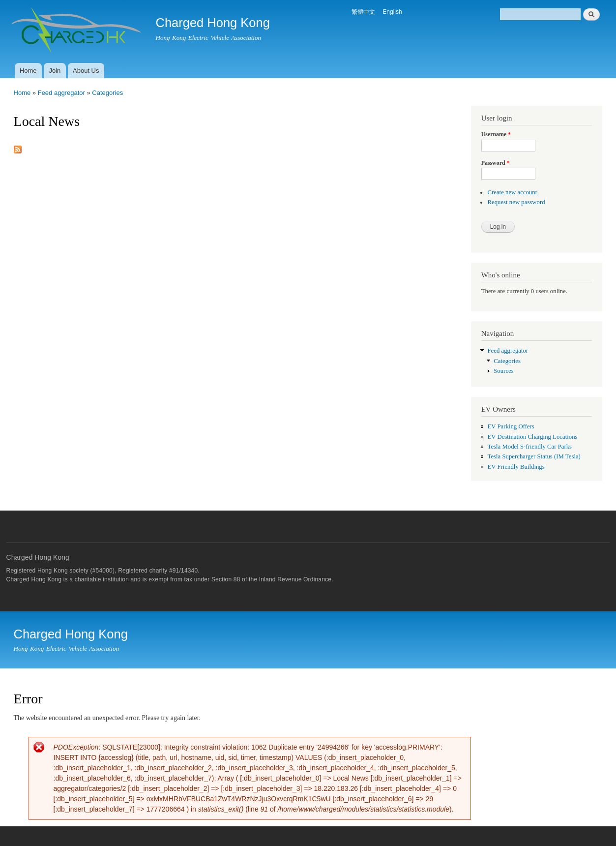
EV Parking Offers (511, 426)
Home (28, 71)
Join (55, 71)
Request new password (516, 202)
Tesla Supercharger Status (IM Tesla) (534, 456)
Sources (503, 371)
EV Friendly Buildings (516, 467)
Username (496, 134)
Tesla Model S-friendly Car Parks (529, 447)
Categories (107, 93)
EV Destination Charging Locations (532, 437)
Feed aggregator (61, 93)
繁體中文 (363, 12)
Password (496, 163)
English (392, 12)
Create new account (512, 192)
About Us (86, 71)
